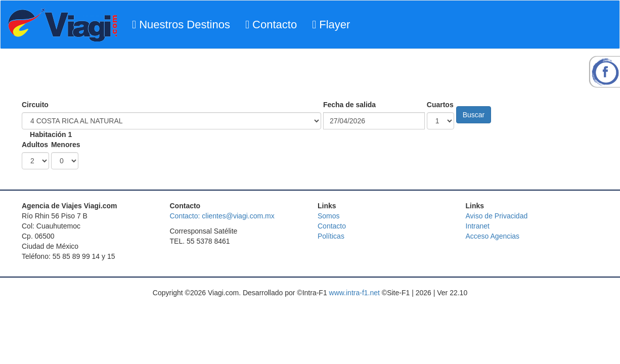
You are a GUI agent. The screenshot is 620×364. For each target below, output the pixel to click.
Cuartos (440, 105)
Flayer (331, 25)
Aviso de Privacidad (497, 216)
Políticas (331, 236)
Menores (66, 145)
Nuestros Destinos (181, 25)
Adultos (35, 145)
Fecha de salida (349, 105)
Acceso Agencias (493, 236)
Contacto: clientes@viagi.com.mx (222, 216)
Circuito (35, 105)
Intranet (478, 226)
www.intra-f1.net (355, 293)
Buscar (474, 115)
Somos (329, 216)
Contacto (271, 25)
